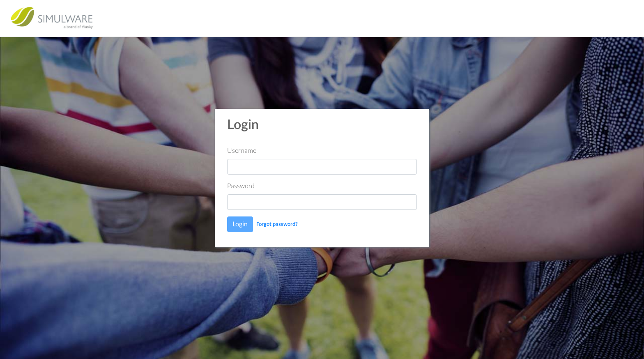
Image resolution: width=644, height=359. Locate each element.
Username (242, 151)
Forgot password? (277, 224)
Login (240, 224)
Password (241, 186)
